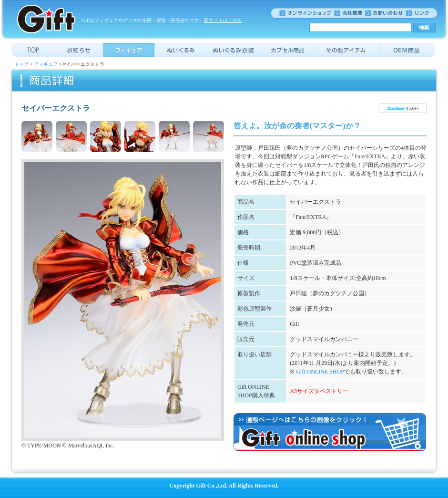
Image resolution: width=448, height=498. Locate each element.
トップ (21, 64)
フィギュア (46, 64)
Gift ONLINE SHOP (320, 372)
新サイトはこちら (223, 20)
